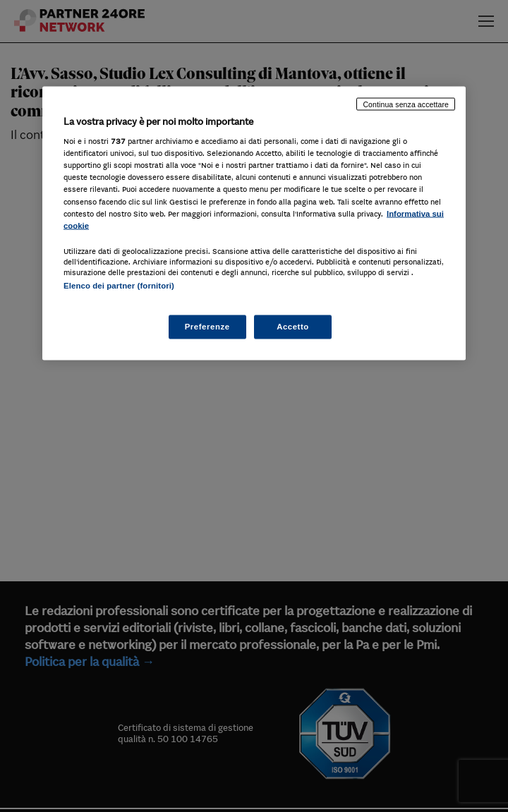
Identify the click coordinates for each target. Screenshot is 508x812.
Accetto (293, 327)
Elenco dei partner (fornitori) (119, 285)
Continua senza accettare (406, 104)
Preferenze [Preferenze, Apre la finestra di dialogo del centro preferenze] (207, 327)
